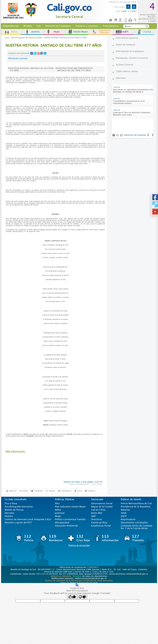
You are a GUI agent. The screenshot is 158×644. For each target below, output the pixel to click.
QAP (93, 516)
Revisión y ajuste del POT (18, 523)
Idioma (116, 20)
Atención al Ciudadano (58, 26)
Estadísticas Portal (101, 526)
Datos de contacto (126, 45)
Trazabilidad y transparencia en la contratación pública (129, 102)
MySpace (42, 53)
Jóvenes (35, 32)
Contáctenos (131, 20)
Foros (80, 491)
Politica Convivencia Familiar (70, 519)
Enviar (25, 491)
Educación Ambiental (66, 526)
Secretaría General (69, 17)
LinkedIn (45, 53)
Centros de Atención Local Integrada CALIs (28, 519)
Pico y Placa (11, 503)
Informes (121, 78)
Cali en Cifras (98, 510)
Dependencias (11, 26)
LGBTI (125, 32)
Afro (57, 503)
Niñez (58, 510)
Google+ (38, 53)
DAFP (124, 516)
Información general (127, 38)
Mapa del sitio (121, 20)
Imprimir (13, 491)
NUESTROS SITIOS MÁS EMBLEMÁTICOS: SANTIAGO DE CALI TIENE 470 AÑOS (75, 69)
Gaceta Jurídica (99, 523)
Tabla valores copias (127, 71)
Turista (147, 32)
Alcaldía (28, 26)
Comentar (39, 491)
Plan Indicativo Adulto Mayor (70, 507)
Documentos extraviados (134, 523)
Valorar (52, 491)
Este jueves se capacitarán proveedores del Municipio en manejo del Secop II (133, 91)
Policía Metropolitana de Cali (136, 503)
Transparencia (110, 26)
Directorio (97, 519)
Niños (14, 32)
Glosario (92, 491)
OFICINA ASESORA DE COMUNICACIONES (27, 38)
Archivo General (125, 65)
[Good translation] (72, 597)
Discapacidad (62, 523)
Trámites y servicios (87, 26)
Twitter (35, 53)
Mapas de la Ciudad (102, 507)
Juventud (60, 513)
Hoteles (9, 516)
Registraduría (128, 519)
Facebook (32, 53)
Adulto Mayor (81, 32)
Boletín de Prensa (14, 510)
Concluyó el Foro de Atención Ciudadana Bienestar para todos (131, 114)
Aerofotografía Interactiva (19, 507)
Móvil (126, 20)
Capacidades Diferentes (104, 32)
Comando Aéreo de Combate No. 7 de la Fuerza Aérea (137, 527)
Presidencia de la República (136, 507)
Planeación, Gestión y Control (132, 58)
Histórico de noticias (135, 135)
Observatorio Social (102, 503)
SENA (124, 513)
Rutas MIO (97, 513)
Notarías (125, 510)
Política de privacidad (79, 545)
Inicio (111, 20)
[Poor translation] (82, 597)
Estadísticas (66, 491)
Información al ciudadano (130, 51)
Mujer (57, 32)
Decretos (10, 513)
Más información (16, 451)
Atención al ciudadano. (61, 576)
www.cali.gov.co (22, 11)
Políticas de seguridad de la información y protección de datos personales (79, 581)
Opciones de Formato (136, 20)
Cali (39, 26)
